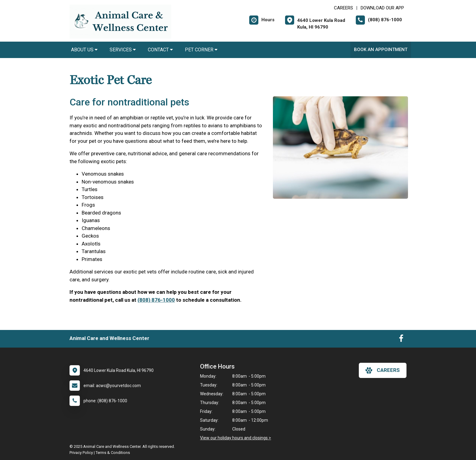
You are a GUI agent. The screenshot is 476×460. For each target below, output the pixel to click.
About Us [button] (84, 50)
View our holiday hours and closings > (236, 438)
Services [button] (123, 50)
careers (383, 370)
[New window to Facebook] (401, 340)
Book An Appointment (381, 50)
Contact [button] (160, 50)
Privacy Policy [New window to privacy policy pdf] (81, 453)
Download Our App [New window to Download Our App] (382, 8)
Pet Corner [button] (201, 50)
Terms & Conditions (113, 453)
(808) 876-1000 (156, 300)
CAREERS (343, 8)
